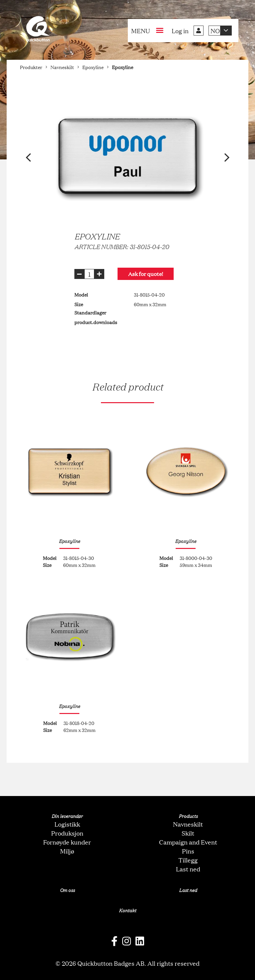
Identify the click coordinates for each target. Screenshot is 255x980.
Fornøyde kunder (67, 842)
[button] (28, 157)
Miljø (67, 851)
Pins (188, 851)
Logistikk (67, 824)
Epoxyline (69, 541)
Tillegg (188, 860)
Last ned (188, 869)
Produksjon (67, 833)
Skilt (188, 833)
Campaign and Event (188, 842)
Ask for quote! (146, 274)
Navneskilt (188, 824)
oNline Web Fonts (127, 975)
